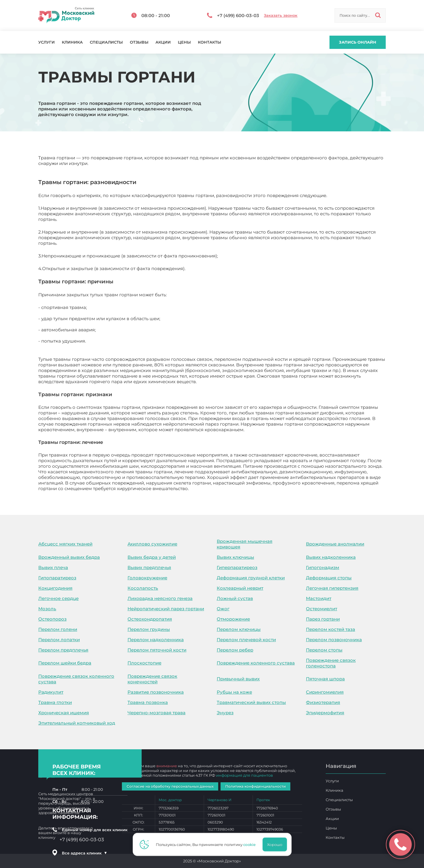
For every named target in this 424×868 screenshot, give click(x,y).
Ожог (223, 609)
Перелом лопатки (59, 640)
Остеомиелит (322, 609)
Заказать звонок (281, 15)
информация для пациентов (245, 775)
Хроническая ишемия (64, 713)
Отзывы (139, 42)
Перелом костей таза (331, 629)
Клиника (72, 42)
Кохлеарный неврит (240, 588)
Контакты (209, 42)
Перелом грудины (149, 629)
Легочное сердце (58, 598)
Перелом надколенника (156, 640)
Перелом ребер (235, 650)
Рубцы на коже (234, 692)
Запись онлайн (358, 42)
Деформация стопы (329, 578)
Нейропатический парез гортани (166, 609)
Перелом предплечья (63, 650)
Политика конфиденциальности (255, 786)
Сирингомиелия (325, 692)
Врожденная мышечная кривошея (245, 544)
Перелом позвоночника (334, 640)
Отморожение (233, 619)
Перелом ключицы (239, 629)
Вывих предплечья (149, 567)
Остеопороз (52, 619)
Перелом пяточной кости (157, 650)
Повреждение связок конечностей (152, 679)
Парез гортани (323, 619)
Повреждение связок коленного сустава (76, 679)
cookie (251, 844)
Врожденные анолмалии (335, 544)
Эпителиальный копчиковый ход (77, 723)
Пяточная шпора (325, 679)
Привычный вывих (238, 679)
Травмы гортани (209, 488)
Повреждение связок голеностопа (331, 663)
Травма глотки (55, 702)
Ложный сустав (235, 598)
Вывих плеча (53, 567)
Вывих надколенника (331, 557)
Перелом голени (58, 629)
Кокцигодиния (55, 588)
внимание (167, 766)
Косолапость (143, 588)
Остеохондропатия (150, 619)
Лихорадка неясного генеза (160, 598)
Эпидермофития (325, 713)
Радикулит (51, 692)
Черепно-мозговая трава (156, 713)
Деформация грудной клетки (251, 578)
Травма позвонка (148, 702)
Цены (184, 42)
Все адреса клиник (85, 853)
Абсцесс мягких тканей (65, 544)
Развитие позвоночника (156, 692)
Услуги (47, 42)
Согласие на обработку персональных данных (170, 786)
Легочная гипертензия (332, 588)
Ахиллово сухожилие (152, 544)
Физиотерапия (323, 702)
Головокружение (147, 578)
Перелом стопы (324, 650)
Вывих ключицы (235, 557)
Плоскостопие (144, 663)
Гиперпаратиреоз (237, 567)
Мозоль (47, 609)
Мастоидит (319, 598)
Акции (163, 42)
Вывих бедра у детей (152, 557)
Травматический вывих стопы (251, 702)
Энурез (225, 713)
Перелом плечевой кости (246, 640)
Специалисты (106, 42)
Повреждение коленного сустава (256, 663)
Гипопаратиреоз (57, 578)
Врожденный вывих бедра (69, 557)
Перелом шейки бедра (65, 663)
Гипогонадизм (323, 567)
